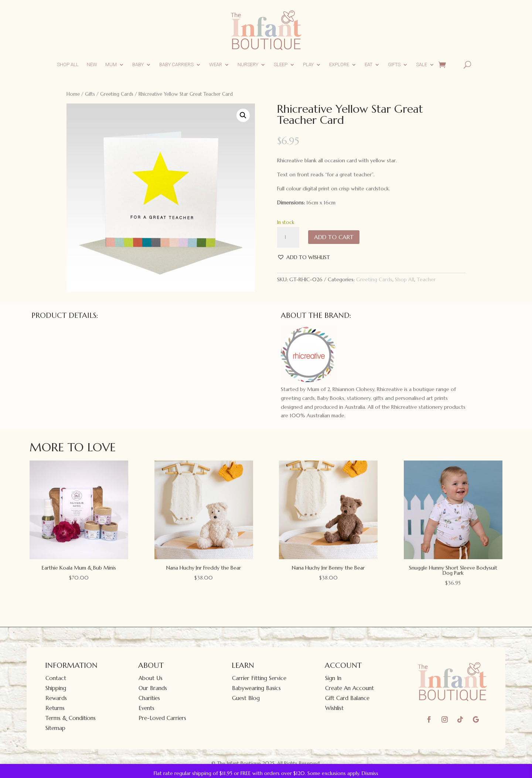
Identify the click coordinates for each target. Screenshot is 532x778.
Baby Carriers (176, 64)
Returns (55, 708)
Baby (138, 64)
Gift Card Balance (347, 698)
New (92, 64)
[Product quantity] (288, 237)
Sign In (333, 678)
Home (73, 94)
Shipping (56, 688)
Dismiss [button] (370, 773)
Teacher (426, 279)
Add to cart (334, 237)
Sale (422, 64)
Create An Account (349, 688)
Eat (369, 64)
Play (308, 64)
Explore (339, 64)
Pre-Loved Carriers (162, 718)
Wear (216, 64)
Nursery (248, 64)
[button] (243, 115)
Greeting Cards (117, 94)
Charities (149, 698)
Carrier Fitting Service (259, 678)
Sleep (281, 64)
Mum (111, 64)
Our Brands (153, 688)
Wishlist (334, 708)
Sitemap (55, 728)
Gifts (394, 64)
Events (146, 708)
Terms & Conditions (71, 718)
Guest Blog (246, 698)
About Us (151, 678)
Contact (56, 678)
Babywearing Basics (256, 688)
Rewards (56, 698)
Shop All (68, 64)
